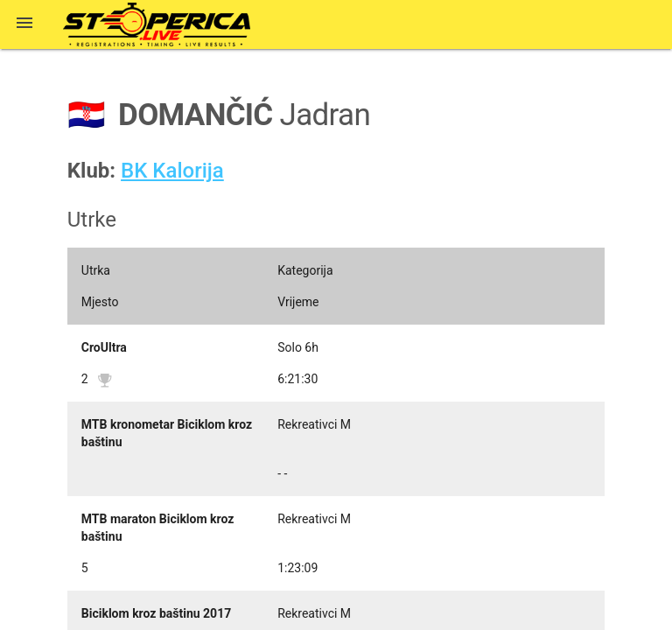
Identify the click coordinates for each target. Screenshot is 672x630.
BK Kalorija (172, 171)
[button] (24, 24)
